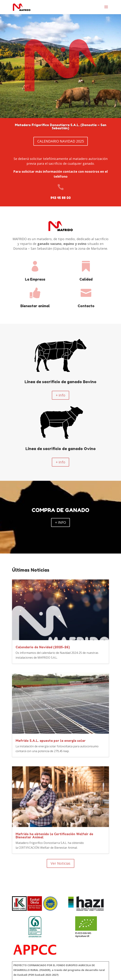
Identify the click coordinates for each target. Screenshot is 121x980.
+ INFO (60, 522)
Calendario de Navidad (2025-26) (43, 647)
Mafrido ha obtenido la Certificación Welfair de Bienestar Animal (54, 836)
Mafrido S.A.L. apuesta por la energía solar (51, 741)
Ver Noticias (60, 863)
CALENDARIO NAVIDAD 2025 (61, 141)
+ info (60, 395)
